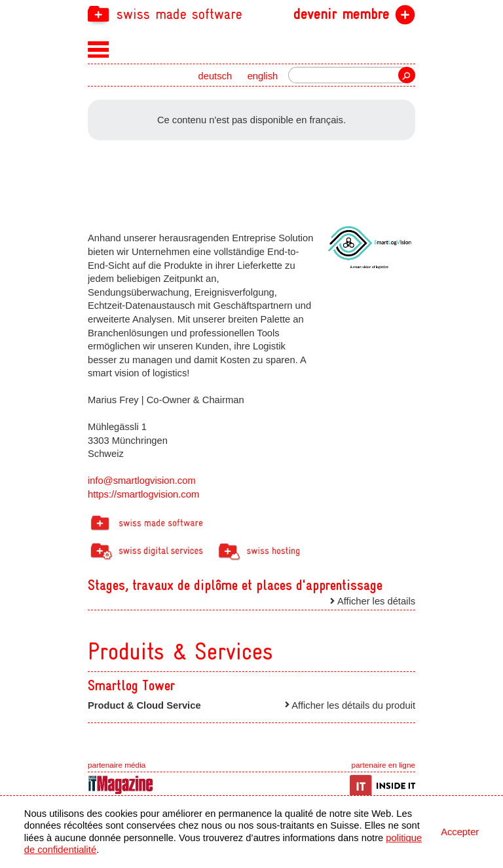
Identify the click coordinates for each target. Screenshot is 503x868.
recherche (407, 75)
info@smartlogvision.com (142, 481)
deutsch (215, 76)
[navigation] (251, 13)
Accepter (460, 832)
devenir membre (341, 14)
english (263, 76)
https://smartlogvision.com (143, 494)
